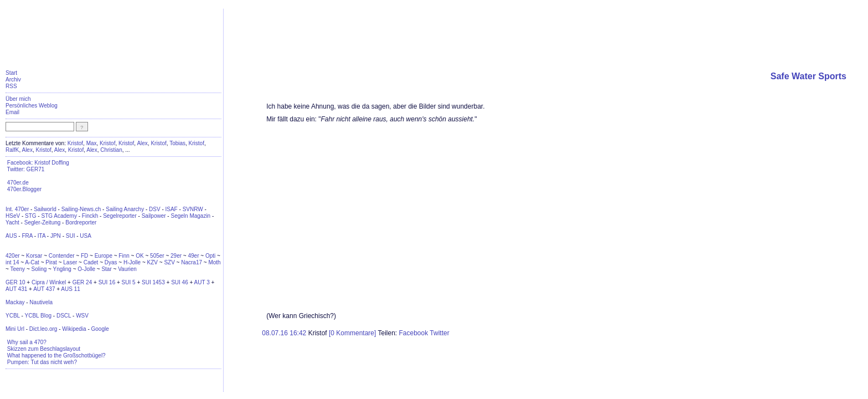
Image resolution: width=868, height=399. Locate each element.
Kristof (75, 143)
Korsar (34, 256)
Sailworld (45, 209)
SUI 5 (129, 282)
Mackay (15, 302)
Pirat (51, 262)
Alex (142, 143)
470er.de (18, 183)
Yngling (62, 269)
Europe (104, 256)
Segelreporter (120, 216)
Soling (39, 269)
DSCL (64, 316)
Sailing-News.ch (81, 209)
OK (139, 256)
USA (86, 236)
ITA (42, 236)
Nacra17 (192, 262)
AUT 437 (44, 289)
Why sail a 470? (27, 342)
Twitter (439, 333)
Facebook (413, 333)
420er (13, 256)
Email (12, 112)
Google (100, 329)
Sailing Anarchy (125, 209)
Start (11, 73)
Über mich (18, 99)
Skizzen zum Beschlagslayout (44, 349)
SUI (71, 236)
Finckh (90, 216)
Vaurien (127, 269)
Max (92, 143)
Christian (111, 150)
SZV (169, 262)
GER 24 (82, 282)
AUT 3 (202, 282)
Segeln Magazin (190, 216)
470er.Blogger (24, 189)
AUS (11, 236)
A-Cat (32, 262)
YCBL (13, 316)
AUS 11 (70, 289)
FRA (27, 236)
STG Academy (59, 216)
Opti (210, 256)
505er (157, 256)
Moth (214, 262)
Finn (124, 256)
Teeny (17, 269)
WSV (82, 316)
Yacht (12, 222)
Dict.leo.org (43, 329)
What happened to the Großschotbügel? (56, 355)
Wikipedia (74, 329)
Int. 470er (17, 209)
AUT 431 (16, 289)
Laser (70, 262)
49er (193, 256)
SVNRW (193, 209)
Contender (62, 256)
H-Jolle (132, 262)
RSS (11, 86)
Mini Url (15, 329)
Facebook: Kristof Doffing (38, 163)
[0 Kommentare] (352, 333)
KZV (153, 262)
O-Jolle (86, 269)
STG (31, 216)
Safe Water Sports (808, 76)
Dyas (111, 262)
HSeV (13, 216)
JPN (56, 236)
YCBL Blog (38, 316)
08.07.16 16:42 (285, 333)
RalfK (12, 150)
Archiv (13, 80)
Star (106, 269)
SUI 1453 (153, 282)
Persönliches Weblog (32, 106)
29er (176, 256)
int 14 (12, 262)
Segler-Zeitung (43, 222)
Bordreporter (81, 222)
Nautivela (41, 302)
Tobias (177, 143)
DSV (155, 209)
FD (84, 256)
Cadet (91, 262)
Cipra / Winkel (49, 282)
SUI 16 (107, 282)
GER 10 (15, 282)
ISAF (172, 209)
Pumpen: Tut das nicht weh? (42, 362)
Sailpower (154, 216)
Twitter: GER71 (26, 169)
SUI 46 (180, 282)
